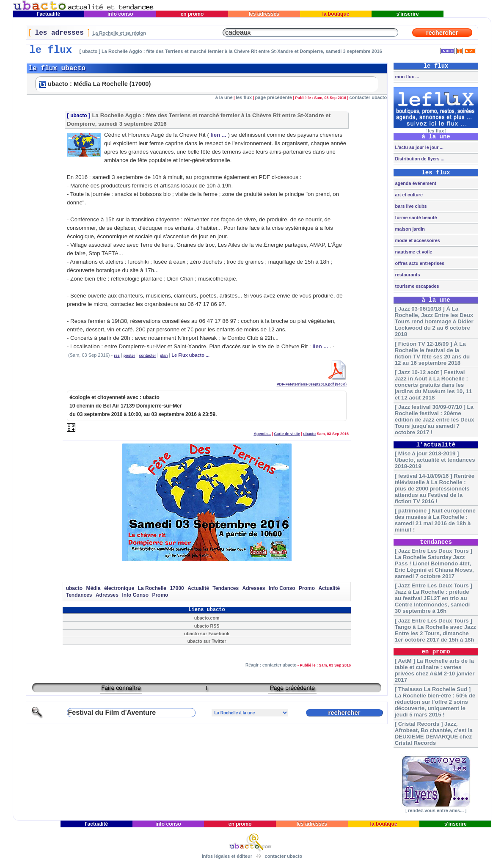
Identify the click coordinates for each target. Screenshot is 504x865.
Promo (307, 588)
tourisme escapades (417, 286)
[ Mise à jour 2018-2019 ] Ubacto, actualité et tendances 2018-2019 (435, 460)
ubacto (78, 116)
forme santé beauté (416, 218)
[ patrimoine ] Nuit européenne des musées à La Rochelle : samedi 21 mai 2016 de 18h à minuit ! (435, 520)
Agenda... (262, 434)
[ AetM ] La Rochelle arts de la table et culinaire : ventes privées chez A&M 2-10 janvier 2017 (435, 670)
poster (129, 355)
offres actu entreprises (419, 263)
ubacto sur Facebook (207, 634)
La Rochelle (152, 588)
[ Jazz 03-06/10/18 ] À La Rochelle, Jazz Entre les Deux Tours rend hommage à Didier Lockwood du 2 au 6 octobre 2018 (434, 321)
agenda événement (415, 183)
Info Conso (282, 588)
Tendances (226, 588)
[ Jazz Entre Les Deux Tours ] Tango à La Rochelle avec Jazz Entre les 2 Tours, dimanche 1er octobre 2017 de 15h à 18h (435, 630)
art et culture (408, 195)
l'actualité (49, 14)
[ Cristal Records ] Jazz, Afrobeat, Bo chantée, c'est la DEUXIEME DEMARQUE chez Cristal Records (434, 733)
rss (117, 355)
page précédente (274, 97)
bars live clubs (410, 206)
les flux (244, 97)
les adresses (264, 14)
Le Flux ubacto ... (190, 355)
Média (93, 588)
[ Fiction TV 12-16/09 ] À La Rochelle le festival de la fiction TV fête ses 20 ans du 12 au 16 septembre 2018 (432, 353)
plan (164, 355)
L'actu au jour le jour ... (419, 147)
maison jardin (409, 229)
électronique (119, 588)
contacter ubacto (368, 97)
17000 (177, 588)
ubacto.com (207, 618)
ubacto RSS (207, 626)
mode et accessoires (417, 240)
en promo (192, 14)
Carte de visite (287, 434)
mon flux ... (407, 77)
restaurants (407, 275)
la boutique (336, 14)
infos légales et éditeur (227, 856)
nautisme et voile (413, 252)
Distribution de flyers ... (419, 159)
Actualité (198, 588)
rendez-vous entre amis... (436, 810)
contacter (147, 355)
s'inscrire (408, 14)
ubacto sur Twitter (207, 641)
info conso (120, 14)
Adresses (254, 588)
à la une (224, 97)
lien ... (218, 135)
